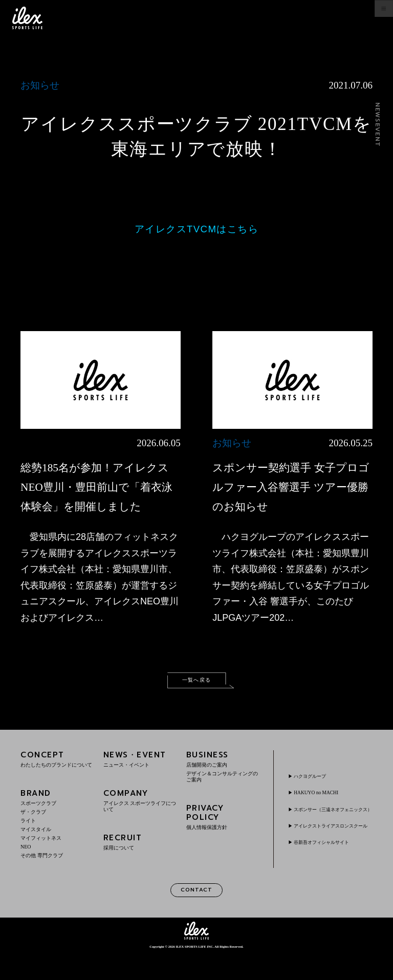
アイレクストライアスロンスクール (332, 853)
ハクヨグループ (317, 792)
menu (374, 18)
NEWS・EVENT (140, 782)
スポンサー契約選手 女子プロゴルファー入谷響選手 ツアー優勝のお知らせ (292, 486)
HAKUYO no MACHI (323, 809)
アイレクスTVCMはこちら (196, 229)
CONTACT (196, 915)
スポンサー (332, 829)
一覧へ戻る (196, 702)
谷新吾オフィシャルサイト (332, 873)
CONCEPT (57, 782)
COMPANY (140, 824)
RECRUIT (140, 865)
